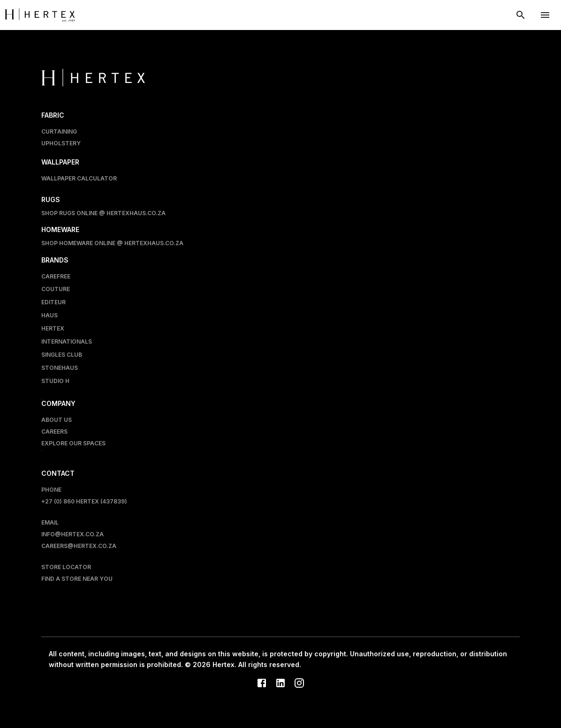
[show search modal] (521, 15)
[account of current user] (545, 15)
